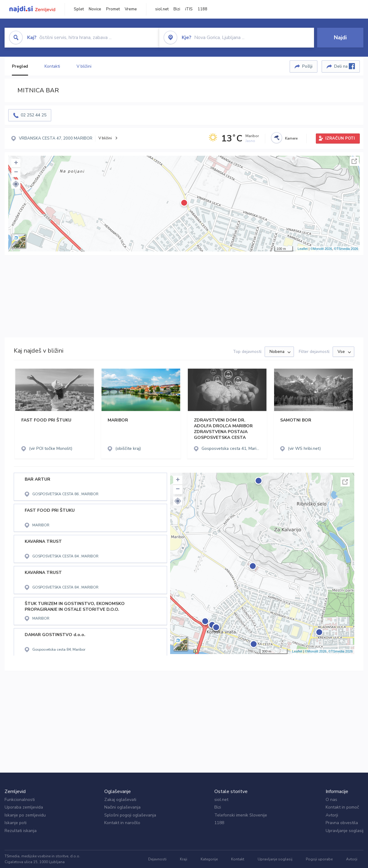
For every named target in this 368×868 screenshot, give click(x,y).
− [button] (16, 173)
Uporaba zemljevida (24, 807)
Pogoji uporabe (319, 859)
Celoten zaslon (354, 161)
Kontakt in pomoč (342, 807)
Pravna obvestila (342, 823)
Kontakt (238, 859)
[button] (16, 184)
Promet (113, 9)
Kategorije (209, 859)
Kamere (291, 138)
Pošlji (307, 66)
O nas (331, 800)
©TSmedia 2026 (346, 249)
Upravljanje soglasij (345, 831)
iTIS (189, 9)
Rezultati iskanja (21, 831)
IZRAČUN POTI (340, 138)
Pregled (20, 66)
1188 (202, 9)
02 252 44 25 (34, 115)
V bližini (84, 66)
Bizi (177, 9)
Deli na (345, 66)
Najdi (340, 37)
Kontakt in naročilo (122, 823)
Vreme (131, 9)
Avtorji (332, 815)
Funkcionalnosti (20, 800)
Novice (95, 9)
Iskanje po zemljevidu (25, 815)
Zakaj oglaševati (120, 800)
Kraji (184, 859)
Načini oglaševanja (122, 807)
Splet (79, 9)
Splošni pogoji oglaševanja (130, 815)
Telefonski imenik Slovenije (241, 815)
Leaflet (303, 249)
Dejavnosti (157, 859)
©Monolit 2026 (321, 249)
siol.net (162, 9)
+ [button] (16, 163)
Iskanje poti (16, 823)
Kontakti (52, 66)
